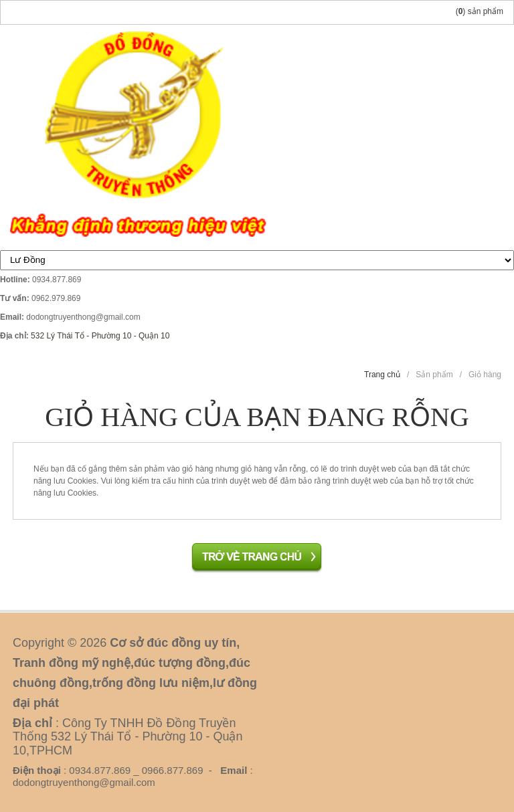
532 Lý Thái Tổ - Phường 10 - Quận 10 (100, 336)
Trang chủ (382, 375)
